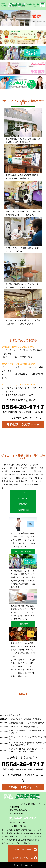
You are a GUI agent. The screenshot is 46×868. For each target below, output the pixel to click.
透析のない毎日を (15, 715)
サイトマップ (17, 804)
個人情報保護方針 (31, 804)
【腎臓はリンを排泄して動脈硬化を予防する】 (26, 719)
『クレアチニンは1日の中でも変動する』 (24, 727)
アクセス (42, 804)
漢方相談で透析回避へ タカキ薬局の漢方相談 (26, 723)
